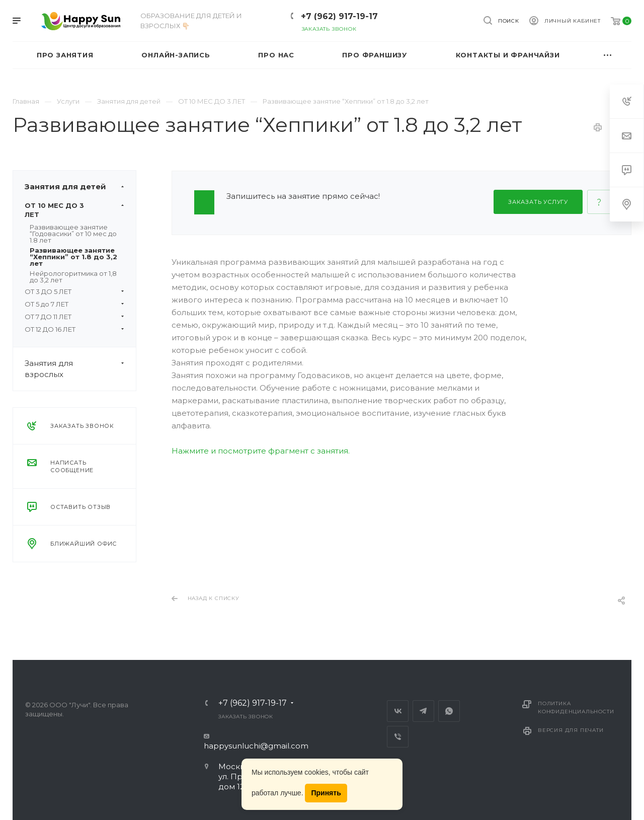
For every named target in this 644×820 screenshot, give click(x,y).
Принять (326, 793)
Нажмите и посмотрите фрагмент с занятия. (261, 451)
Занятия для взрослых (80, 369)
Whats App (449, 711)
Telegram (423, 711)
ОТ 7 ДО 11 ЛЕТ (74, 317)
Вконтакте (398, 711)
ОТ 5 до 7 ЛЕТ (74, 304)
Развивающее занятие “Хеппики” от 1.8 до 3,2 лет (73, 257)
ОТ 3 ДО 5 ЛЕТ (74, 291)
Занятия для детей (80, 187)
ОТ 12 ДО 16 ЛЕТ (74, 329)
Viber (398, 737)
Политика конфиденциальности (576, 707)
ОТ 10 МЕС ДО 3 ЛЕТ (74, 210)
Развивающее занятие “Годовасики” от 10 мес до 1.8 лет (73, 234)
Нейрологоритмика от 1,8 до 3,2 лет (73, 277)
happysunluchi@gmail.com (256, 746)
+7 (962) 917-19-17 (339, 16)
